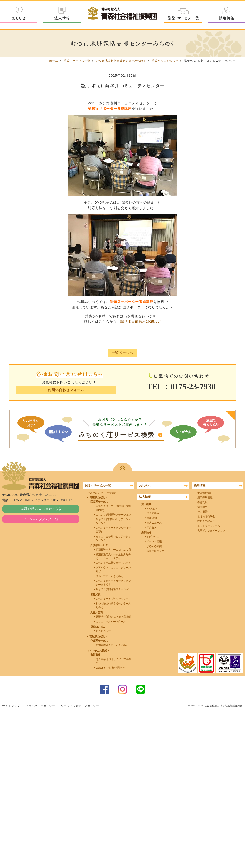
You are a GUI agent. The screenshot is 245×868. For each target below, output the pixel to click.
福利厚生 (202, 507)
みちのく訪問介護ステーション (113, 589)
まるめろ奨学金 (206, 516)
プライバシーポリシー (40, 706)
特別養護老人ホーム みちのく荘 (113, 550)
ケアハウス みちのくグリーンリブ (113, 569)
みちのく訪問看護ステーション (113, 514)
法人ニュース (154, 523)
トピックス (153, 537)
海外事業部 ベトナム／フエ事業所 (113, 661)
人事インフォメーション (211, 531)
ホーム (54, 61)
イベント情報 (154, 541)
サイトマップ (11, 706)
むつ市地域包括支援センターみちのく (121, 61)
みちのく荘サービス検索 (102, 493)
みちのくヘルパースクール (111, 622)
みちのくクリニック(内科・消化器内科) (114, 508)
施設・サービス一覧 (183, 18)
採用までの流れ (206, 521)
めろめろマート (104, 631)
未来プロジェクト (157, 551)
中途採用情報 (205, 493)
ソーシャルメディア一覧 (41, 519)
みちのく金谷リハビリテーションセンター (113, 538)
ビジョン (152, 508)
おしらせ (19, 18)
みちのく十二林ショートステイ (113, 563)
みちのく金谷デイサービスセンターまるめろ (113, 583)
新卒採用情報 (205, 497)
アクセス (152, 527)
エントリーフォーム (209, 526)
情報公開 (152, 518)
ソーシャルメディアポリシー (80, 706)
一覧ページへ (122, 353)
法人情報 (62, 18)
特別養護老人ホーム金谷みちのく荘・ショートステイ (113, 556)
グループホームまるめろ (109, 576)
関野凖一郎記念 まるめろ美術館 (113, 617)
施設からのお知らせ (165, 61)
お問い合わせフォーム (66, 390)
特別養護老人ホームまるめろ (112, 645)
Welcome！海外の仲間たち (111, 668)
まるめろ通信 (154, 546)
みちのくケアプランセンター (112, 599)
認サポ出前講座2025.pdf (141, 321)
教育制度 (202, 502)
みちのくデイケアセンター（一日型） (113, 530)
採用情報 (226, 18)
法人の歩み (153, 513)
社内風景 (202, 512)
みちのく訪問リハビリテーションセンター (113, 521)
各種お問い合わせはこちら (41, 509)
